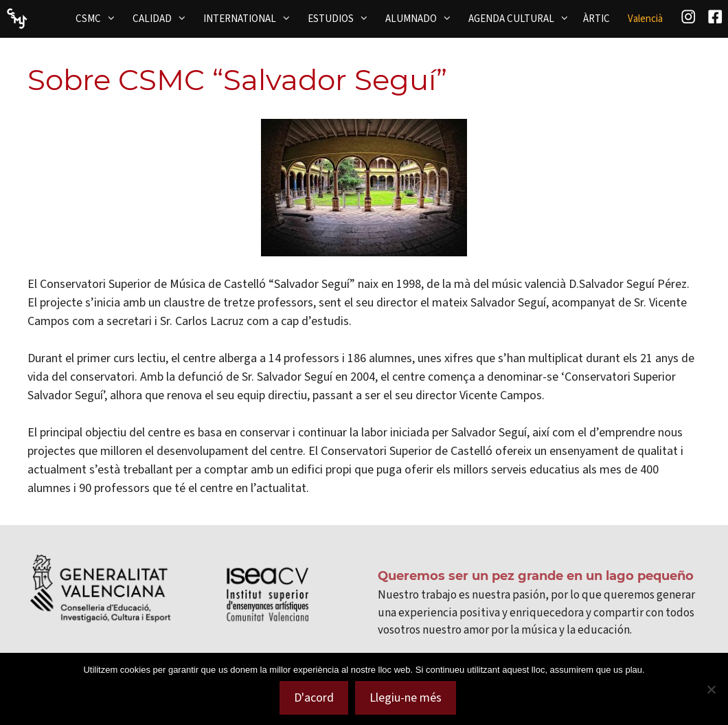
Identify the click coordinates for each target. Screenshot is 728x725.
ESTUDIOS (342, 19)
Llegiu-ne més (406, 698)
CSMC (100, 19)
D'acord (314, 698)
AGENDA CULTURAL (523, 19)
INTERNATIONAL (251, 19)
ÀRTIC (596, 19)
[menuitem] (645, 19)
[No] (711, 689)
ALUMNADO (423, 19)
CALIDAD (164, 19)
